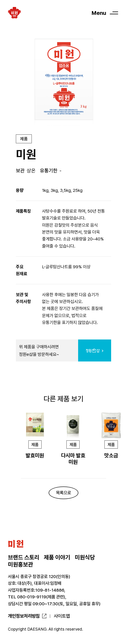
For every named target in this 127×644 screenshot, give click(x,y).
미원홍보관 (20, 565)
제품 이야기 (57, 557)
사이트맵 (62, 616)
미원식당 (85, 557)
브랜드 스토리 (24, 557)
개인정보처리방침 (24, 616)
